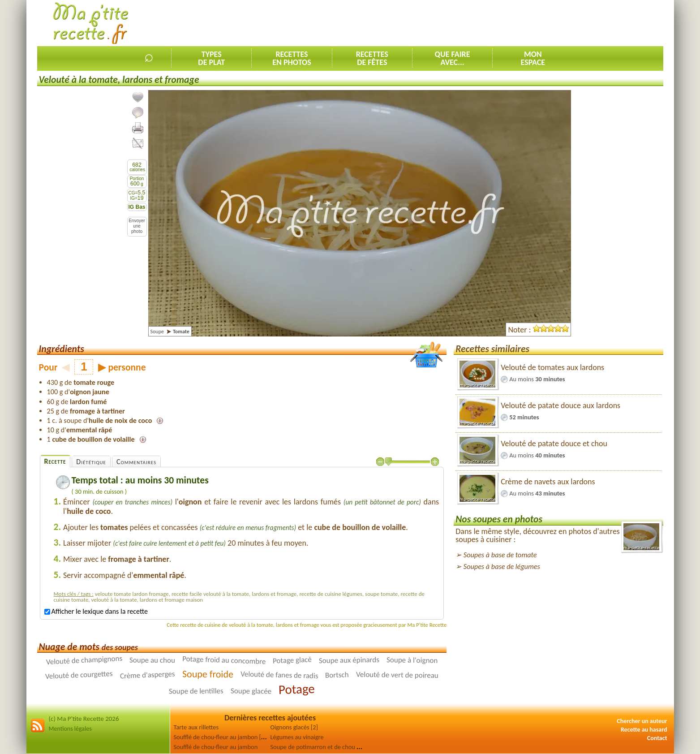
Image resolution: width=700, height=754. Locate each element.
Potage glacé (292, 660)
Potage (296, 689)
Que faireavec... (453, 58)
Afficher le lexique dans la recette (96, 611)
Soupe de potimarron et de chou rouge (321, 747)
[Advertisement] (500, 23)
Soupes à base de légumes (502, 567)
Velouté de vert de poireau (397, 675)
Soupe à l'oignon (412, 661)
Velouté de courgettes (79, 675)
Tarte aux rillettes (196, 727)
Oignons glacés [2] (294, 727)
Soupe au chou (152, 660)
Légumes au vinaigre (297, 737)
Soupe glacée (251, 691)
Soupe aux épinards (349, 660)
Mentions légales (70, 729)
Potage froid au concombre (224, 660)
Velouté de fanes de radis (279, 675)
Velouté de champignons (84, 660)
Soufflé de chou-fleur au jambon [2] (220, 737)
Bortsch (337, 675)
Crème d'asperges (147, 675)
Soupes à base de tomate (500, 555)
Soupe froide (208, 674)
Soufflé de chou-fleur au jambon (216, 747)
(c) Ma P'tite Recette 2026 (84, 719)
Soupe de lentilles (196, 691)
